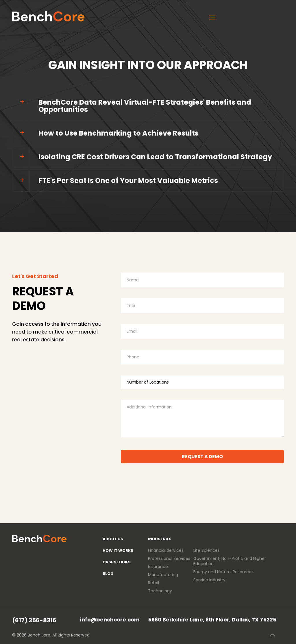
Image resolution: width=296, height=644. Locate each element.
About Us (113, 539)
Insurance (158, 567)
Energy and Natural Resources (223, 572)
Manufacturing (163, 575)
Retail (153, 583)
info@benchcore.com (110, 619)
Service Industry (209, 580)
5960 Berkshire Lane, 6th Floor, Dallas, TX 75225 (212, 619)
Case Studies (117, 562)
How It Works (118, 550)
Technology (160, 591)
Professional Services (169, 558)
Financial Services (166, 550)
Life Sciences (207, 550)
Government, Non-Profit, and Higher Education (230, 561)
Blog (108, 574)
